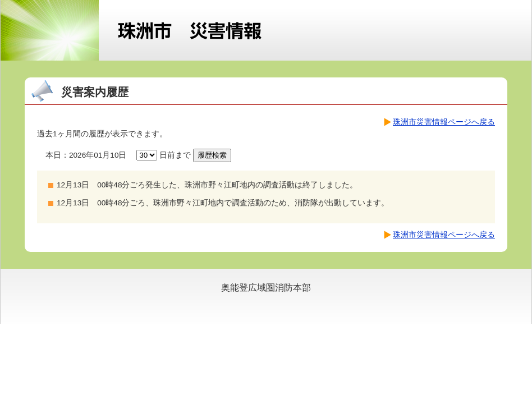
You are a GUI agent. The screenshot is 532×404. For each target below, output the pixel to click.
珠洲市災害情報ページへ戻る (444, 122)
